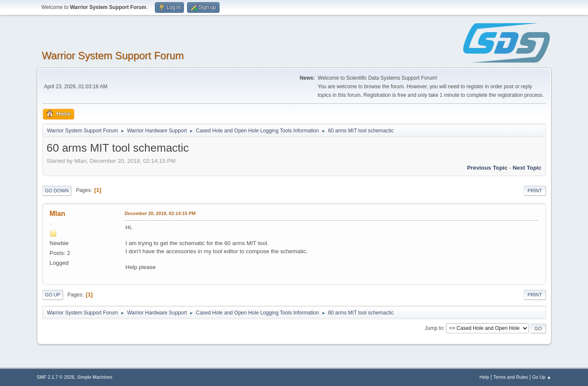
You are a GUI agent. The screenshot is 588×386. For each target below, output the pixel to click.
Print (535, 191)
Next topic (527, 168)
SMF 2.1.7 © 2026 (56, 377)
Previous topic (487, 168)
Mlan (57, 214)
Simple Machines (95, 377)
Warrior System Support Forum (113, 55)
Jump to (434, 328)
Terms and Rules (511, 377)
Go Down (57, 191)
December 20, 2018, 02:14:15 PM (160, 213)
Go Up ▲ (542, 377)
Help (484, 377)
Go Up (53, 295)
